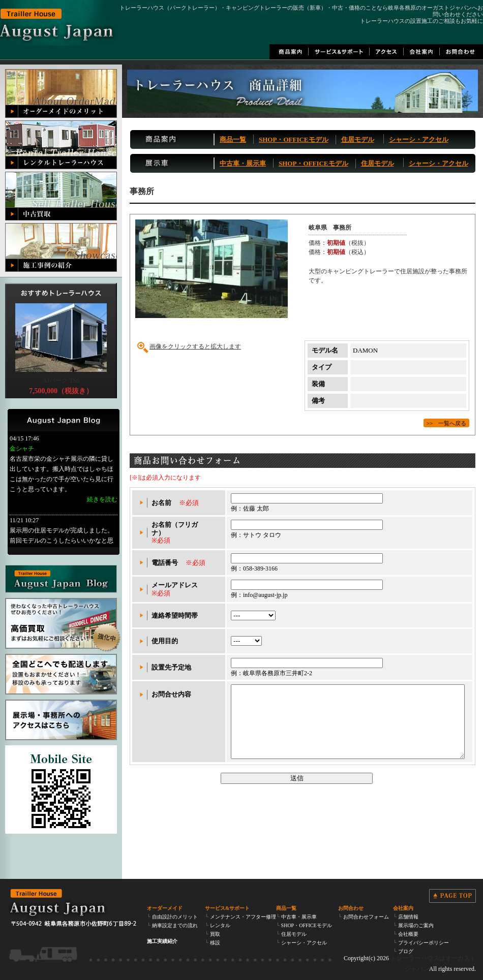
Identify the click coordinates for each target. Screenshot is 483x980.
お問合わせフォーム (366, 917)
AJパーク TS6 (61, 381)
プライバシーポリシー (424, 943)
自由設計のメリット (175, 917)
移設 (215, 943)
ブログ (406, 951)
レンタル (220, 925)
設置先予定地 (171, 667)
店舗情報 (408, 917)
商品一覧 (233, 139)
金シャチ (22, 449)
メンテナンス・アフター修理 (243, 917)
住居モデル (358, 139)
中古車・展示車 (243, 163)
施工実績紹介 (162, 941)
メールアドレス (175, 585)
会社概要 (408, 934)
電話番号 (165, 563)
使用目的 (165, 641)
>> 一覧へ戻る (446, 422)
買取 (215, 934)
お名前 (161, 503)
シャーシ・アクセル (419, 139)
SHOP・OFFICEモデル (294, 139)
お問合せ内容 (171, 694)
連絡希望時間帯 (175, 615)
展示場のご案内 (416, 925)
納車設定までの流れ (175, 925)
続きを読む (102, 499)
